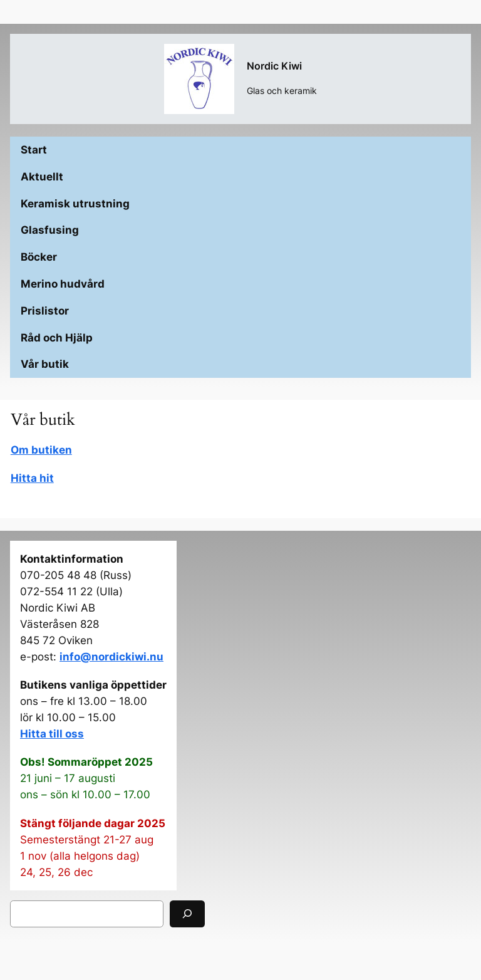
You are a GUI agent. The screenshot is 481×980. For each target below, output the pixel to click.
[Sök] (187, 914)
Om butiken (41, 450)
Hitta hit (32, 478)
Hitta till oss (52, 734)
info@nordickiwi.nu (111, 657)
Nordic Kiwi (274, 66)
